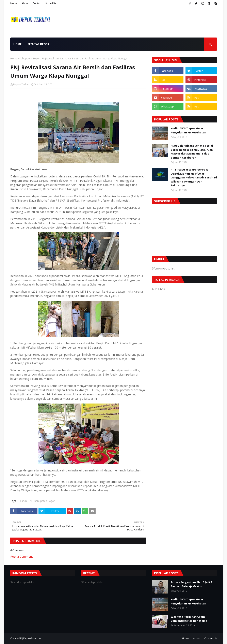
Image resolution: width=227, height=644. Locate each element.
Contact (37, 3)
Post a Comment (22, 557)
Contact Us (211, 638)
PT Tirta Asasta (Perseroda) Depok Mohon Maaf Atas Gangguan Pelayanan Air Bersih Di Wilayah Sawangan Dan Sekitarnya (194, 177)
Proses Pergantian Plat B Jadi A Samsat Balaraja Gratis (192, 584)
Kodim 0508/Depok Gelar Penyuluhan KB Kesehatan (188, 130)
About (25, 3)
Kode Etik (51, 3)
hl (31, 501)
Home (14, 3)
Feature (23, 501)
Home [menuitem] (17, 44)
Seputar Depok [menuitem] (38, 44)
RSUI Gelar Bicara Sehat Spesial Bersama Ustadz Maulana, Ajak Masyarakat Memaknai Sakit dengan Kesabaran (192, 152)
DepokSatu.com (32, 638)
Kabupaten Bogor (30, 58)
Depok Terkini (21, 84)
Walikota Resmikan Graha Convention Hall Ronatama (189, 619)
